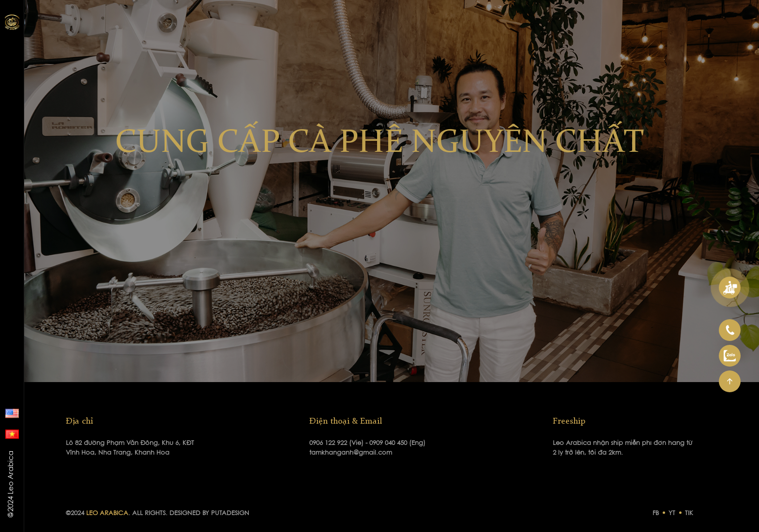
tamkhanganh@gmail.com (351, 453)
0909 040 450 (389, 443)
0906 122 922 (329, 443)
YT (672, 513)
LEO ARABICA (107, 513)
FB (656, 513)
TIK (689, 513)
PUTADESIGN (230, 513)
